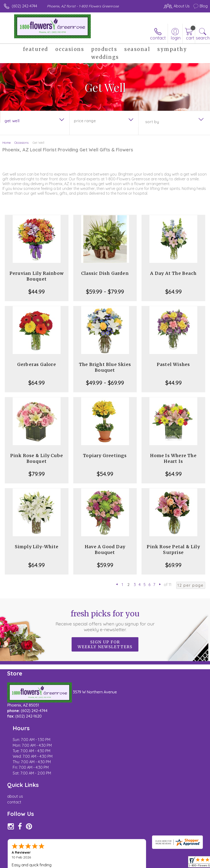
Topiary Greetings (105, 456)
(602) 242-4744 (24, 6)
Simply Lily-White (37, 547)
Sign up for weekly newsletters (105, 644)
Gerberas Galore (37, 364)
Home (7, 143)
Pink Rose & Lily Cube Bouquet (37, 458)
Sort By (152, 122)
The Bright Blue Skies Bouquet (105, 367)
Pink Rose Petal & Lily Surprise (173, 550)
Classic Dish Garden (105, 273)
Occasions (21, 143)
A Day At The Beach (173, 273)
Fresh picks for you (105, 621)
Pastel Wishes (173, 364)
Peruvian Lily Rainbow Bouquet (37, 276)
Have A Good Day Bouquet (105, 550)
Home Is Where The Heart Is (173, 458)
